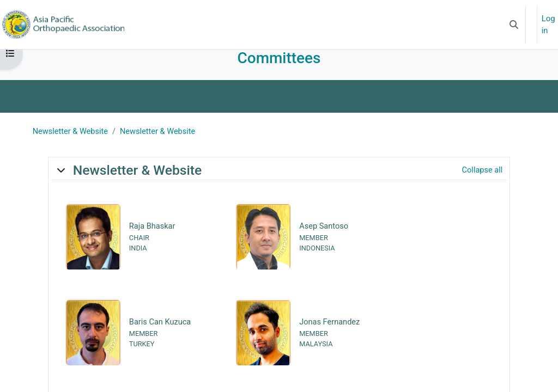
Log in (548, 24)
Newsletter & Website (72, 144)
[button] (514, 24)
